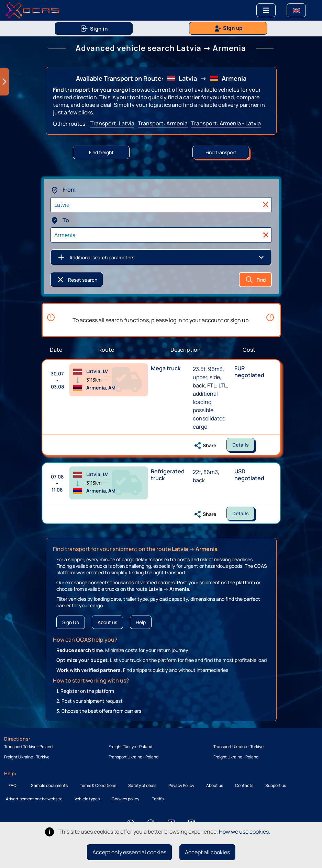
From (63, 190)
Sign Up (71, 622)
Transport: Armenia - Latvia (226, 123)
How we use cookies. (245, 832)
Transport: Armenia (163, 123)
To (60, 220)
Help (141, 622)
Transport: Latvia (112, 123)
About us (107, 622)
